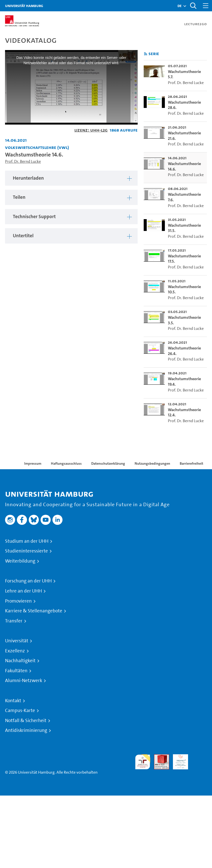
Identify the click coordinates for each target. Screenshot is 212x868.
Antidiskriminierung (26, 730)
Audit (159, 757)
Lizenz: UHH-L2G (91, 130)
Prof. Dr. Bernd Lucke (23, 161)
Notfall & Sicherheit (26, 721)
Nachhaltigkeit (20, 661)
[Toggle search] (193, 6)
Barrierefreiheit (191, 463)
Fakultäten (16, 671)
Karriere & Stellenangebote (34, 611)
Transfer (14, 621)
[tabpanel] (71, 178)
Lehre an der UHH (23, 591)
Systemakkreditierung (199, 757)
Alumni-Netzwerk (24, 681)
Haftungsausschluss (66, 463)
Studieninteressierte (26, 551)
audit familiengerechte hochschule (143, 762)
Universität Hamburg (24, 6)
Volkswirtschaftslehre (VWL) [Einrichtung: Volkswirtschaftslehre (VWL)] (37, 147)
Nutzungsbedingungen (152, 463)
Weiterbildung (20, 561)
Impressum (33, 463)
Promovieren (18, 601)
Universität (17, 641)
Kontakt (13, 701)
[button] (179, 6)
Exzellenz (15, 651)
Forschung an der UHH (28, 581)
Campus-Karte (20, 711)
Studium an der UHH (27, 541)
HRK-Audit (178, 760)
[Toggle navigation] (206, 6)
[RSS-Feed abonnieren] (146, 54)
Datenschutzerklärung (108, 463)
